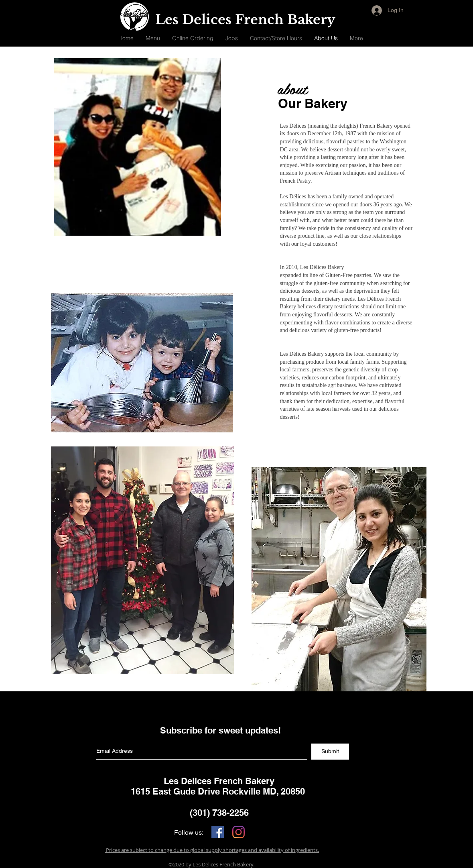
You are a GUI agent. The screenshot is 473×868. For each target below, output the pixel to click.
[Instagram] (239, 832)
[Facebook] (218, 832)
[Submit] (330, 752)
